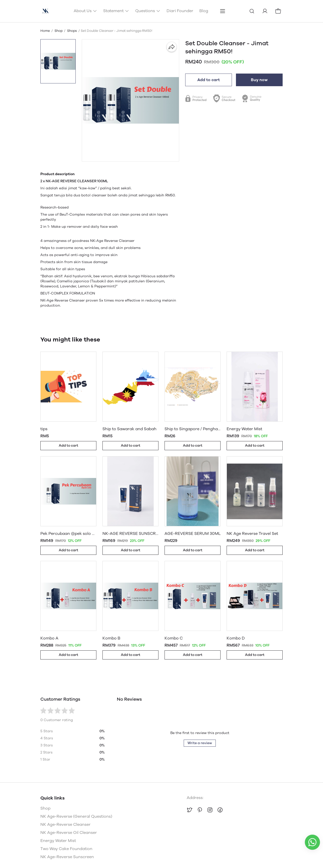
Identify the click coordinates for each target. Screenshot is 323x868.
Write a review (200, 743)
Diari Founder (180, 11)
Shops (72, 31)
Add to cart (209, 80)
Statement (116, 11)
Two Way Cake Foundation (66, 849)
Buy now (259, 80)
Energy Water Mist (58, 841)
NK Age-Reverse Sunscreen (67, 857)
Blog (204, 11)
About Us (85, 11)
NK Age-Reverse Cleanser (65, 824)
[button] (58, 61)
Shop (59, 31)
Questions (148, 11)
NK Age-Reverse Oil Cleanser (69, 832)
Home (45, 31)
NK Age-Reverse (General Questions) (76, 816)
